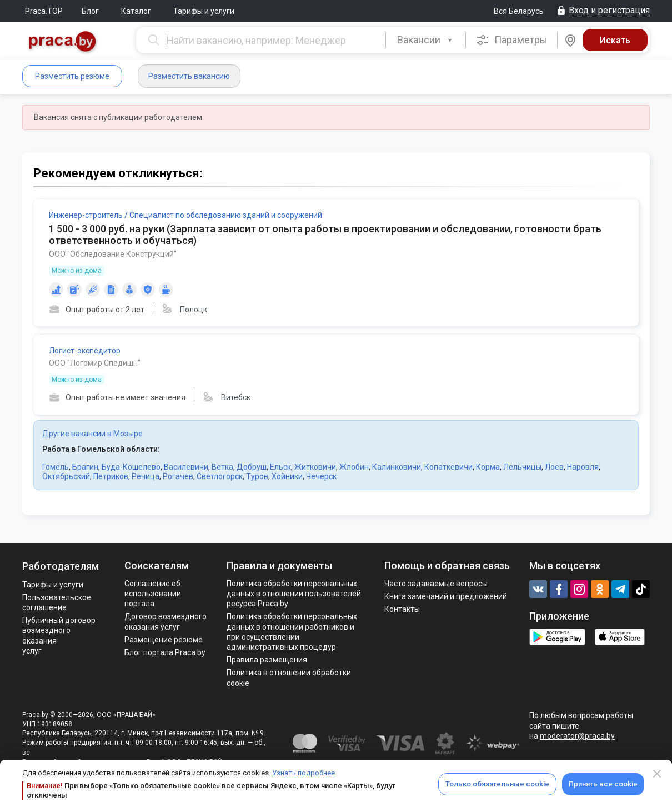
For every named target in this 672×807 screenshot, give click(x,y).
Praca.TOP (44, 11)
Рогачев (178, 476)
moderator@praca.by (577, 736)
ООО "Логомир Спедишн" (95, 363)
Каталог (136, 11)
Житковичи (315, 467)
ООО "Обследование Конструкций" (113, 254)
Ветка (222, 467)
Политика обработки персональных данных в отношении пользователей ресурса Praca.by (294, 594)
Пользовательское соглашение (57, 602)
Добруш (252, 467)
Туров (257, 476)
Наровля (583, 467)
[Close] (657, 774)
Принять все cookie (603, 784)
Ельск (280, 467)
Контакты (402, 609)
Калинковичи (397, 467)
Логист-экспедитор (85, 351)
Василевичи (186, 467)
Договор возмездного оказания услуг (166, 621)
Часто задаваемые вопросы (436, 584)
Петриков (111, 476)
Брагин (85, 467)
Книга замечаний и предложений (446, 596)
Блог (90, 11)
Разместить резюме (72, 76)
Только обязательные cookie (497, 784)
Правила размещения (267, 660)
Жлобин (354, 467)
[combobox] (426, 40)
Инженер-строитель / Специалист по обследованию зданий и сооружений (185, 215)
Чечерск (321, 476)
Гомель (56, 467)
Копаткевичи (448, 467)
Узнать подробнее (304, 773)
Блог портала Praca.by (165, 652)
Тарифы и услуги (204, 11)
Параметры (512, 40)
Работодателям (61, 566)
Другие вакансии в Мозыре (92, 434)
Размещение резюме (164, 640)
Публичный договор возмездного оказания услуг (59, 636)
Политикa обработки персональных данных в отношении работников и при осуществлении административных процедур (292, 632)
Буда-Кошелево (131, 467)
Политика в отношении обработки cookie (289, 678)
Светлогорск (220, 476)
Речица (146, 476)
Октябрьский (66, 476)
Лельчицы (522, 467)
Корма (488, 467)
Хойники (287, 476)
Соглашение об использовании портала (153, 594)
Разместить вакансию (189, 76)
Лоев (554, 467)
